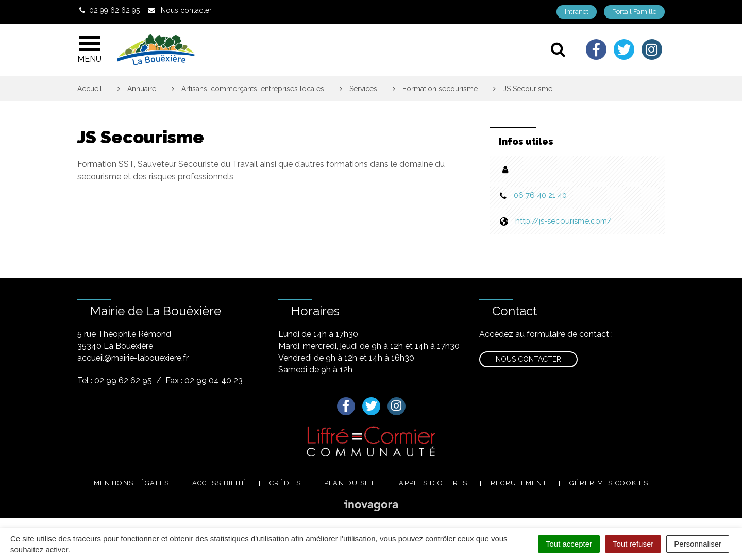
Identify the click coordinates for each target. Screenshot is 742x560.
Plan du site (350, 483)
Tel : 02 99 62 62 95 (115, 380)
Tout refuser (633, 544)
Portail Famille (634, 12)
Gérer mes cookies (609, 483)
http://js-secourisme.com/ (563, 221)
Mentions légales (132, 483)
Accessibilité (220, 483)
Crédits (285, 483)
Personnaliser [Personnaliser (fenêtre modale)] (698, 544)
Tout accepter (569, 544)
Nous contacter (528, 359)
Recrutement (519, 483)
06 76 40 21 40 (540, 195)
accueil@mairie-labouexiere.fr (133, 358)
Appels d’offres (433, 483)
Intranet (577, 12)
